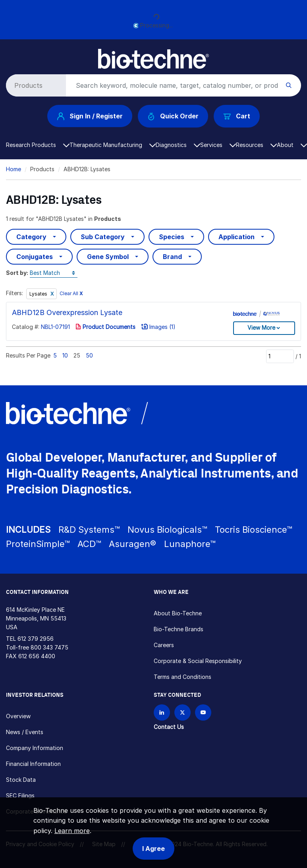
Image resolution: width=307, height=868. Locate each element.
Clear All (71, 293)
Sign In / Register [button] (90, 116)
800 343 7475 (49, 647)
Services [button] (218, 145)
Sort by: (17, 273)
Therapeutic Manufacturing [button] (113, 145)
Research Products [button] (38, 145)
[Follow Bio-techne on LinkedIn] (162, 712)
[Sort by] (54, 273)
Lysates (39, 294)
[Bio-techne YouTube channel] (203, 712)
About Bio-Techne (178, 613)
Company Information (35, 748)
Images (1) (158, 327)
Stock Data (21, 780)
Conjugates (35, 257)
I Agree (153, 849)
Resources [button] (256, 145)
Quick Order (173, 116)
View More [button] (261, 328)
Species (172, 237)
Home (14, 169)
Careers (164, 645)
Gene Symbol (108, 257)
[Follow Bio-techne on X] (182, 712)
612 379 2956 (36, 639)
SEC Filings (20, 796)
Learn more (72, 831)
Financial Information (33, 764)
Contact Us (169, 727)
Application (237, 237)
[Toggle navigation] (11, 55)
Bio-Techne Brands (179, 629)
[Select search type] (35, 85)
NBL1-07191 (55, 327)
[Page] (280, 356)
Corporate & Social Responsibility (198, 661)
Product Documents (105, 327)
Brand (172, 257)
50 (89, 355)
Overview (18, 716)
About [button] (292, 145)
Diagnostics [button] (178, 145)
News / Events (25, 732)
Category (31, 237)
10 (65, 355)
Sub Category (103, 237)
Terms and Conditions (182, 677)
